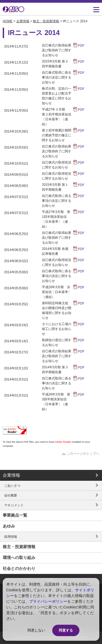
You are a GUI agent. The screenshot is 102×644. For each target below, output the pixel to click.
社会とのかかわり (19, 568)
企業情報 (23, 21)
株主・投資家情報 (46, 21)
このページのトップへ (83, 454)
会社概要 (11, 495)
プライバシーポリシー (48, 601)
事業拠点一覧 (15, 515)
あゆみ (9, 526)
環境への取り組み (19, 557)
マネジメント (14, 505)
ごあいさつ (12, 486)
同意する (66, 630)
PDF (81, 46)
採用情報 (11, 537)
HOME (8, 21)
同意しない (36, 630)
